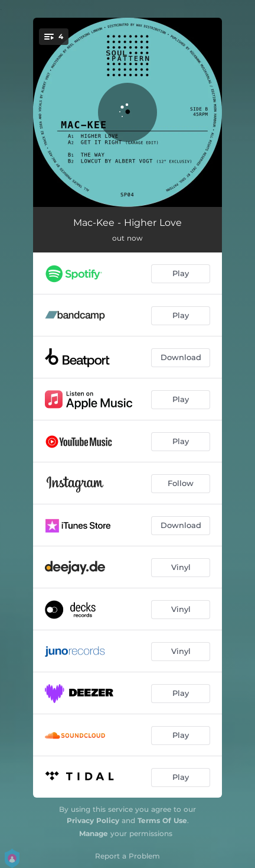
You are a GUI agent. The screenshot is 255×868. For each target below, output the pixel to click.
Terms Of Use (162, 820)
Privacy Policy (93, 820)
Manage (94, 833)
